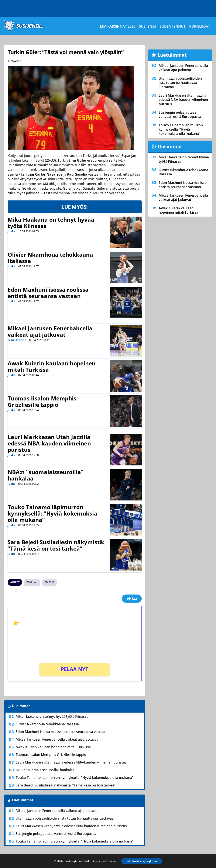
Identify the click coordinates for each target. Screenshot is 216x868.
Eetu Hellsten (17, 340)
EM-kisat (32, 582)
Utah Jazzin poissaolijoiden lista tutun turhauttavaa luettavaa (65, 818)
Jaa (132, 599)
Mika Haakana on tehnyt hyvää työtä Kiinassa (51, 223)
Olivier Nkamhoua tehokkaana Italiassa (50, 258)
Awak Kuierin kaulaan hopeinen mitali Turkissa (52, 366)
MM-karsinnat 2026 (118, 26)
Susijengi (148, 26)
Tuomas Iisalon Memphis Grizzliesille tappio (42, 402)
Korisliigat (200, 26)
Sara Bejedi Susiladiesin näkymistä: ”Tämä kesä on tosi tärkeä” (56, 545)
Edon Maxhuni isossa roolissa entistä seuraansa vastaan (48, 293)
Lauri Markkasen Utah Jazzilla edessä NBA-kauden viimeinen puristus (49, 443)
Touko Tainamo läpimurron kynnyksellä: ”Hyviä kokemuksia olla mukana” (52, 513)
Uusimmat (21, 706)
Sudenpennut (173, 26)
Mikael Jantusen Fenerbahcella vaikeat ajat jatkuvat (50, 331)
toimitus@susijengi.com (142, 861)
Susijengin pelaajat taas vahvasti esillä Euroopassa (56, 834)
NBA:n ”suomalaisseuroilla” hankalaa (46, 475)
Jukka (12, 231)
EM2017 (49, 582)
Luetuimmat (23, 800)
